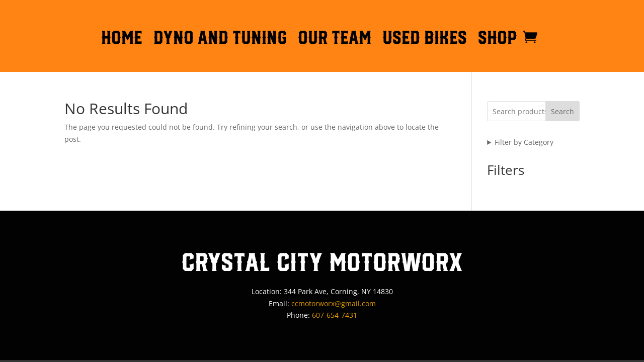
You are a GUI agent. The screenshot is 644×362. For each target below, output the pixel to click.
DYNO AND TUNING (220, 39)
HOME (122, 39)
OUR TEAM (335, 39)
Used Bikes (425, 39)
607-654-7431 (335, 315)
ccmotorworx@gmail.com (334, 303)
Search (562, 111)
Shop (498, 39)
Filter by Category (524, 142)
